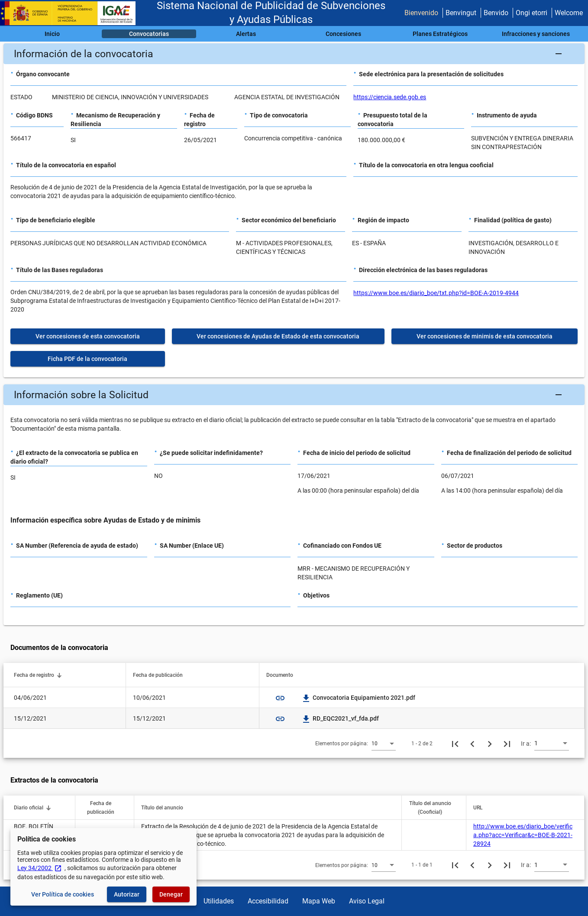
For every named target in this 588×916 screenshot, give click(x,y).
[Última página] (507, 744)
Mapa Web (319, 901)
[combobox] (384, 743)
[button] (294, 54)
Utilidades (219, 901)
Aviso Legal (367, 901)
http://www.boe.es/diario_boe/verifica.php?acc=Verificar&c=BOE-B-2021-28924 (523, 835)
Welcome (569, 13)
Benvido (496, 13)
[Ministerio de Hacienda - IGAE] (71, 13)
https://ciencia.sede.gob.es (390, 97)
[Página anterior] (472, 744)
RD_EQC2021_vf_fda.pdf (341, 718)
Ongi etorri (531, 13)
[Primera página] (455, 744)
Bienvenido (421, 13)
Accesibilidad (268, 901)
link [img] (280, 698)
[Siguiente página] (490, 744)
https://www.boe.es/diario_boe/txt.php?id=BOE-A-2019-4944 (436, 293)
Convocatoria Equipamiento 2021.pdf (359, 698)
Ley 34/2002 (40, 868)
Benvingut (461, 13)
